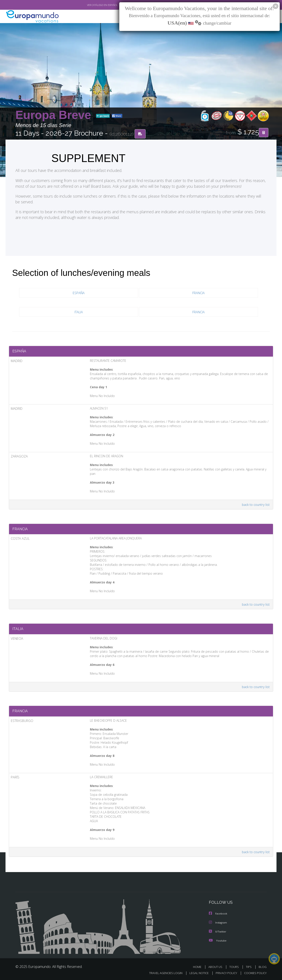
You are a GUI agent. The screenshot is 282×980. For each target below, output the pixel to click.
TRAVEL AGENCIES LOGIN (162, 973)
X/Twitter (218, 931)
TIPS (249, 966)
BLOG (263, 966)
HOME (199, 966)
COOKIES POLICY (254, 973)
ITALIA (79, 312)
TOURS (235, 966)
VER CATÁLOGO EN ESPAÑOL (92, 5)
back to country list (255, 501)
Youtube (218, 940)
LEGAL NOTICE (196, 973)
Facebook (218, 914)
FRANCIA (199, 293)
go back (103, 116)
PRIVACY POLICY (224, 973)
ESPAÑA (79, 293)
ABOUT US (217, 966)
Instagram (218, 923)
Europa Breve (55, 115)
